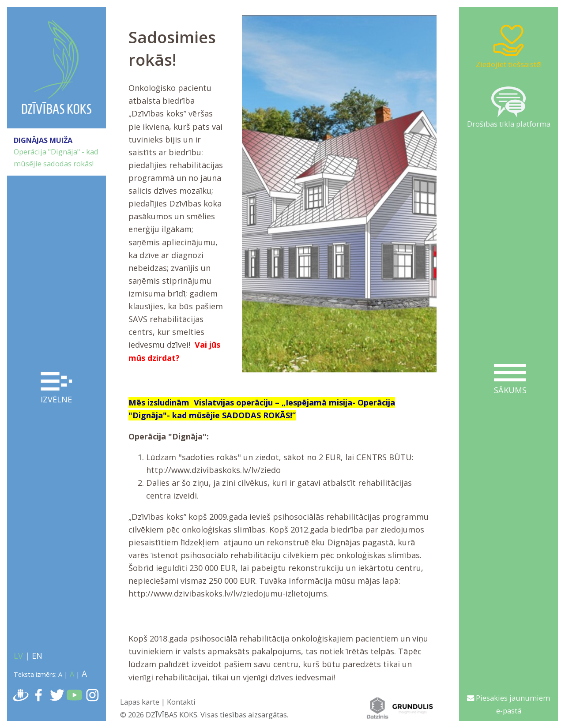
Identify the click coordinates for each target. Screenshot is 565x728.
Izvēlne (57, 388)
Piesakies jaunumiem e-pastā (508, 704)
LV (18, 656)
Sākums (510, 380)
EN (37, 656)
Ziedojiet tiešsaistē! (509, 46)
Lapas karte (140, 702)
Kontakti (181, 702)
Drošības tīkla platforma (509, 108)
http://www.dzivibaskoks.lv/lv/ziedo (213, 470)
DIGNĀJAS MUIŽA (43, 140)
